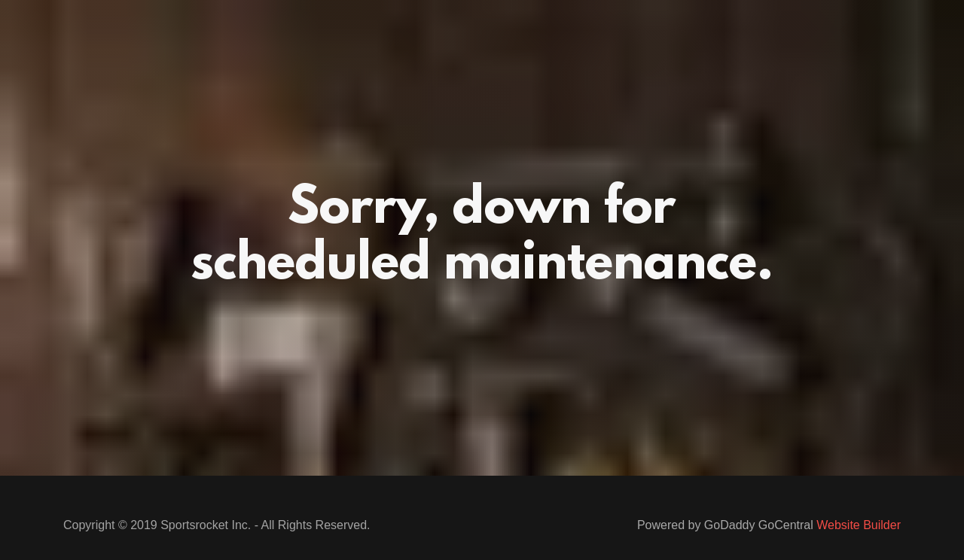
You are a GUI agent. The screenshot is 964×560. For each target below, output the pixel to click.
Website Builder (859, 525)
